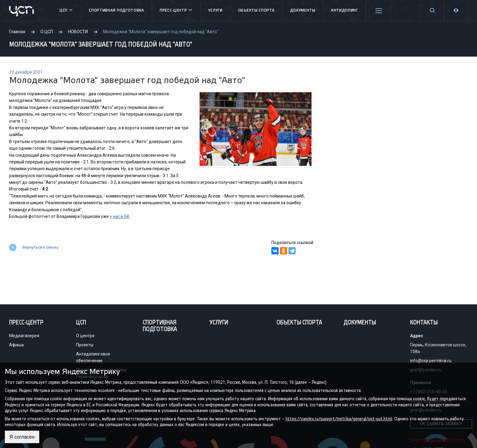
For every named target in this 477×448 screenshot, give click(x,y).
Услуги (216, 10)
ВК (126, 216)
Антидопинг (345, 10)
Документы (303, 10)
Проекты (85, 345)
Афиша (16, 345)
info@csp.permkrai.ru (431, 361)
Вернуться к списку (40, 247)
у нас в (117, 216)
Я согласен (22, 437)
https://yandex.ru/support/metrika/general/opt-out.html (339, 419)
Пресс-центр (176, 11)
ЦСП (66, 11)
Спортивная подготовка (117, 10)
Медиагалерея (24, 336)
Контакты (424, 323)
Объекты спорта (256, 10)
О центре (85, 336)
